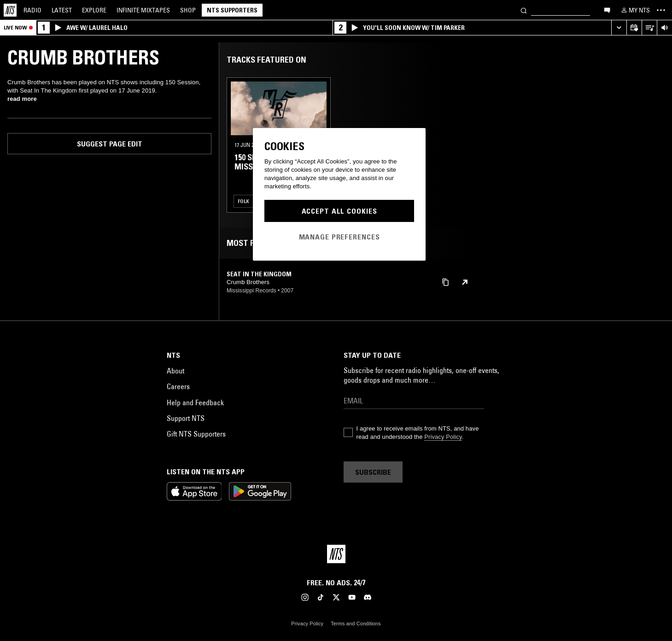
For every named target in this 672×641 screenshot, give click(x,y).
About (175, 371)
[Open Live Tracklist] (649, 28)
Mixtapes (143, 10)
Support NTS (186, 418)
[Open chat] (607, 10)
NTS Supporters (232, 10)
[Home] (10, 10)
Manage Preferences (339, 237)
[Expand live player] (619, 28)
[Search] (524, 10)
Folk (243, 201)
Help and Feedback (195, 402)
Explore (94, 10)
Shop (188, 10)
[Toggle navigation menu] (661, 10)
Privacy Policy (443, 437)
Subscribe (373, 472)
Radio (32, 10)
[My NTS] (635, 10)
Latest (62, 10)
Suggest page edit (110, 144)
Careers (178, 386)
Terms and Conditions (356, 624)
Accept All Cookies (339, 211)
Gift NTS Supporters (196, 434)
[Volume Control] (664, 28)
